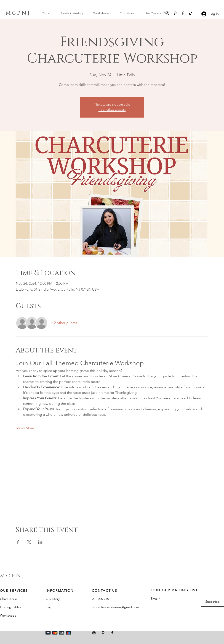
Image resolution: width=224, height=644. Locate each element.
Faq (48, 607)
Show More (25, 428)
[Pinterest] (175, 13)
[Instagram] (167, 13)
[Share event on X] (29, 542)
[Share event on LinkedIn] (40, 542)
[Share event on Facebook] (18, 542)
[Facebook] (183, 13)
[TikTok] (191, 13)
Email (154, 599)
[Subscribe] (212, 602)
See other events (112, 110)
